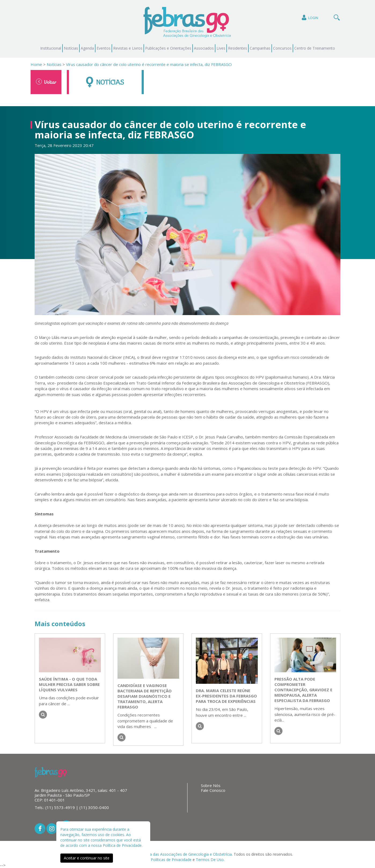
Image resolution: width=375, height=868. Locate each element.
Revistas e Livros (128, 48)
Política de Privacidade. (123, 845)
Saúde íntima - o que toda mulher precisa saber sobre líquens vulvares (69, 684)
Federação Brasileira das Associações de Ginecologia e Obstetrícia (174, 854)
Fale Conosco (213, 790)
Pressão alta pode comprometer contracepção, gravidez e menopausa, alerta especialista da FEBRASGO (303, 690)
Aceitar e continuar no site (87, 858)
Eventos (104, 48)
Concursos (282, 48)
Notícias (71, 48)
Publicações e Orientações (168, 48)
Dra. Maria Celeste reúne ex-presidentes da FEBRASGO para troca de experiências (226, 696)
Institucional (51, 48)
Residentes (238, 48)
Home (36, 64)
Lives (221, 48)
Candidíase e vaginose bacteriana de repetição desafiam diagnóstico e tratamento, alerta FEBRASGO (145, 696)
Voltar (46, 82)
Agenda (87, 48)
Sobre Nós (211, 785)
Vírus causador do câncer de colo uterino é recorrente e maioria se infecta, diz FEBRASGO (149, 64)
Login (309, 18)
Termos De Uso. (210, 860)
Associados (204, 48)
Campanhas (260, 48)
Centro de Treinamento (315, 48)
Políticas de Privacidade (171, 860)
